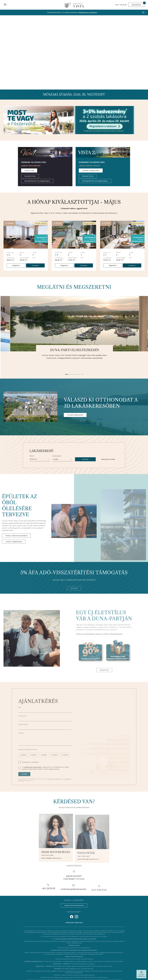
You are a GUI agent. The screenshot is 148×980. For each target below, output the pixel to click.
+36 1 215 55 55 (121, 5)
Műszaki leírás (30, 176)
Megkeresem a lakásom (88, 12)
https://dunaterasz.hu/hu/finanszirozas (91, 936)
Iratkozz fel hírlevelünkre (74, 905)
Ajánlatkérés (138, 4)
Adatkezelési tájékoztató (74, 923)
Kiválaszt (35, 265)
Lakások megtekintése (91, 170)
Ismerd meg (29, 170)
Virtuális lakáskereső (75, 415)
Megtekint (16, 265)
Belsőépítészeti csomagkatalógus (37, 181)
